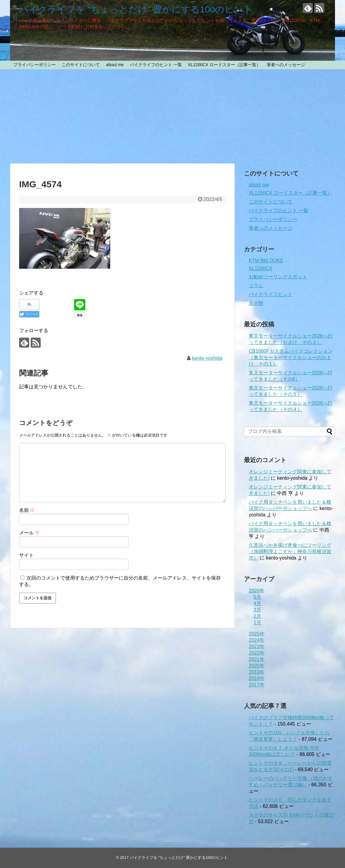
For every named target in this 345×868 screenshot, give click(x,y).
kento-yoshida (207, 358)
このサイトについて (81, 65)
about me (115, 65)
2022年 (257, 653)
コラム (256, 286)
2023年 (257, 647)
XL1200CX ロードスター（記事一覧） (224, 65)
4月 (257, 603)
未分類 (256, 303)
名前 (27, 510)
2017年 (257, 685)
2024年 (257, 640)
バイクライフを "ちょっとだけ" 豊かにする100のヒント (136, 9)
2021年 (257, 659)
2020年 (257, 666)
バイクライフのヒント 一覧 (156, 65)
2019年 (257, 672)
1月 (257, 623)
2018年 (257, 678)
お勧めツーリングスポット (278, 277)
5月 (257, 597)
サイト (26, 555)
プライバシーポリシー (35, 65)
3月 (257, 610)
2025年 (257, 634)
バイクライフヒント (271, 294)
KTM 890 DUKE (266, 261)
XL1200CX (260, 269)
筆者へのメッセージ (286, 65)
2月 (257, 616)
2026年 (257, 591)
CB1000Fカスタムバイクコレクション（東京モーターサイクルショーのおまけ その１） (291, 357)
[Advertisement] (172, 116)
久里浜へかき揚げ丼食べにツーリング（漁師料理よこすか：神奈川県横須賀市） (290, 551)
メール (29, 533)
